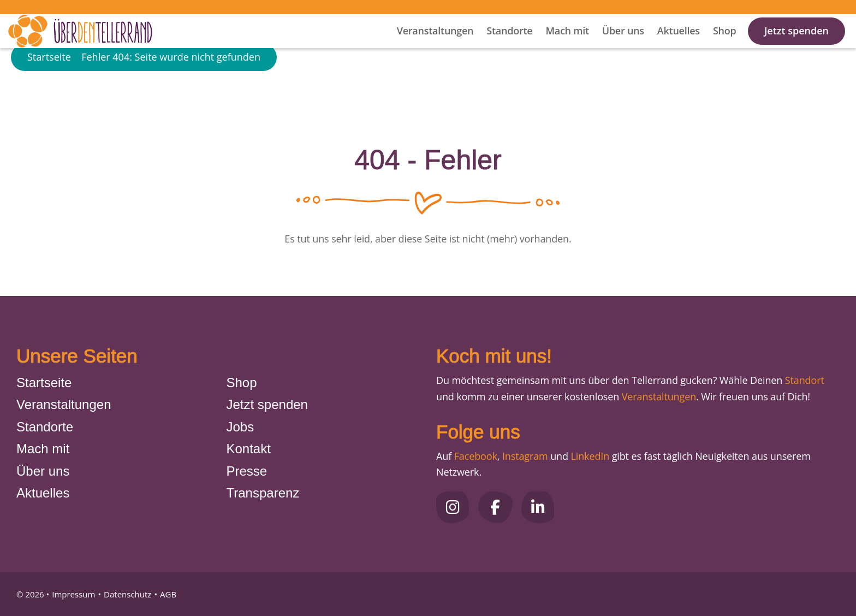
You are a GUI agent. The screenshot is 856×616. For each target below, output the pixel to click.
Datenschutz (127, 594)
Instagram (525, 456)
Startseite (49, 90)
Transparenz (263, 493)
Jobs (240, 427)
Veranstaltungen (435, 44)
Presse (247, 471)
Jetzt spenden (796, 44)
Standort (805, 380)
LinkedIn (589, 456)
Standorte (509, 44)
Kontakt (249, 449)
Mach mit (567, 44)
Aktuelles (679, 44)
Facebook (476, 456)
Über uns (623, 44)
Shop (725, 44)
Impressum (73, 594)
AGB (168, 594)
